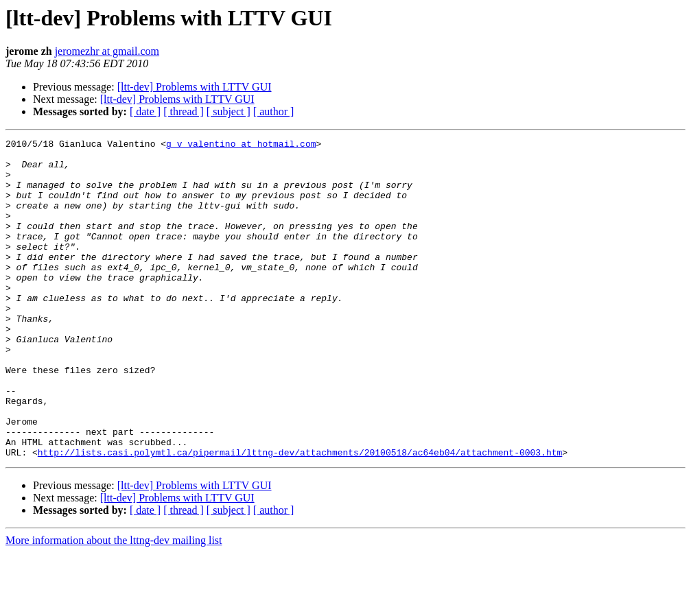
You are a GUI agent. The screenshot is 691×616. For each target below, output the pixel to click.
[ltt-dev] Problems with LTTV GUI (195, 87)
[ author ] (274, 111)
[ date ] (145, 111)
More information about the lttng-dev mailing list (114, 604)
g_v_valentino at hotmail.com (241, 145)
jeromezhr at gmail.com (107, 51)
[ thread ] (184, 111)
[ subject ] (229, 111)
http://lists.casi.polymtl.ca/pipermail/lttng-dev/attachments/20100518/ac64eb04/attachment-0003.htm (300, 516)
